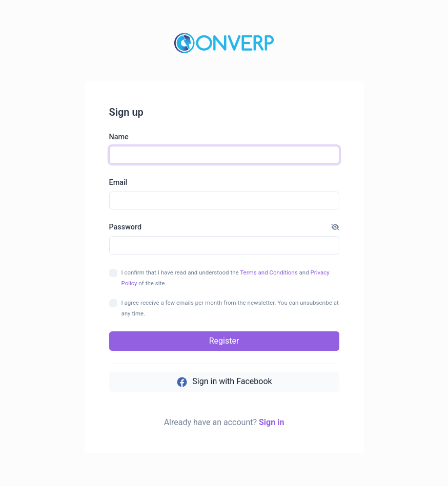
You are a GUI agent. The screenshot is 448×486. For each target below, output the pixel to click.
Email (118, 183)
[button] (335, 227)
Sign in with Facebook (224, 382)
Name (119, 137)
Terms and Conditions (269, 272)
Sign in (271, 422)
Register (224, 341)
